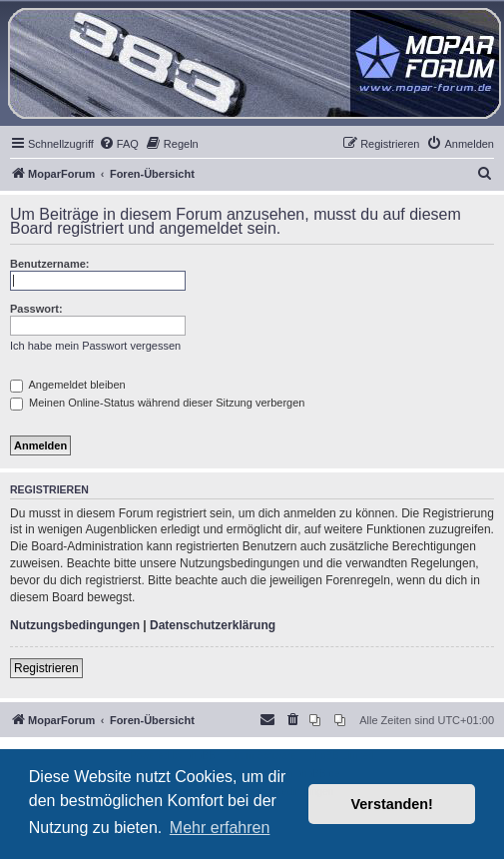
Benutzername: (49, 264)
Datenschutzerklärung (213, 625)
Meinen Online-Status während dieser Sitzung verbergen (157, 403)
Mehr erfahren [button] (220, 828)
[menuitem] (119, 144)
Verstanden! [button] (392, 804)
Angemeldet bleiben (68, 385)
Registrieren (46, 668)
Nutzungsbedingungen (75, 625)
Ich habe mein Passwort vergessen (95, 346)
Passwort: (36, 309)
